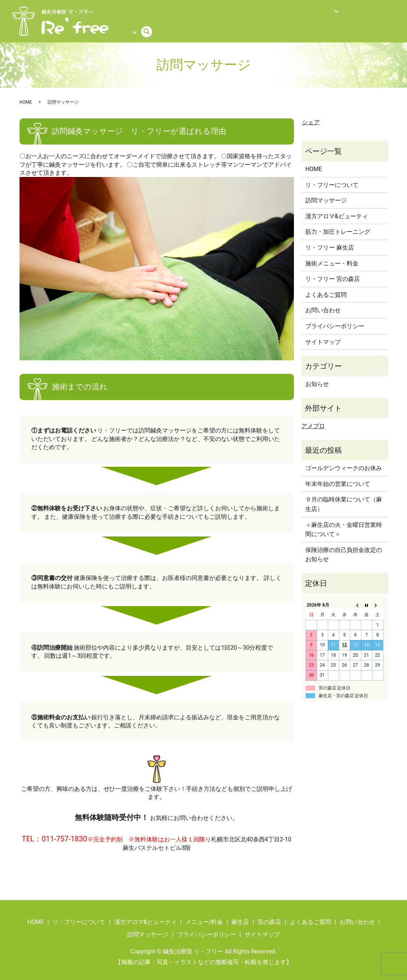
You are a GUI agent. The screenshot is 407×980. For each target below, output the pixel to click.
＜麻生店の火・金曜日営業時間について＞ (344, 524)
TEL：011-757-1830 (55, 833)
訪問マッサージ (193, 12)
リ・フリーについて (243, 12)
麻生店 (240, 916)
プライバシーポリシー (335, 321)
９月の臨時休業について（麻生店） (344, 499)
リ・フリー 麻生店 (330, 242)
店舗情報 (287, 12)
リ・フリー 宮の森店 (333, 273)
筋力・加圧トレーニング (338, 226)
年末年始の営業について (338, 478)
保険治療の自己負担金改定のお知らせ (344, 549)
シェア (311, 117)
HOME (119, 12)
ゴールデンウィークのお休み (344, 463)
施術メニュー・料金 (332, 258)
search (117, 25)
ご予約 (364, 12)
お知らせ (317, 378)
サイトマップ (323, 336)
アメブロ (313, 421)
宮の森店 (269, 916)
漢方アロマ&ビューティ (337, 211)
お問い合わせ (323, 305)
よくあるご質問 (329, 12)
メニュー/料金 (150, 12)
